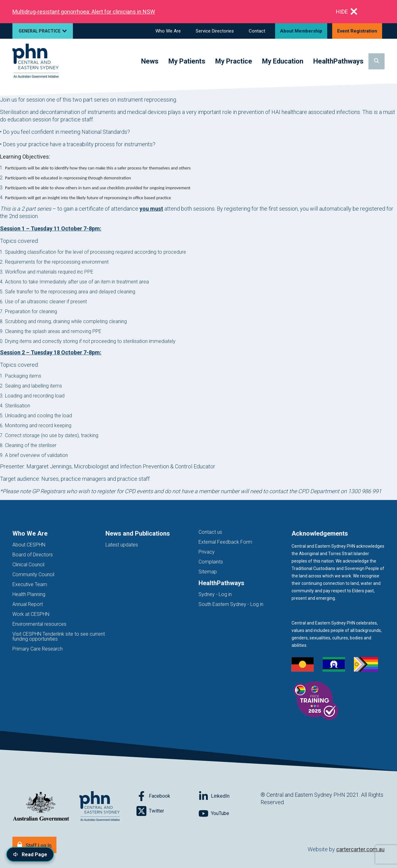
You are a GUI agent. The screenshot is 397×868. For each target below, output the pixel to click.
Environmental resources (39, 624)
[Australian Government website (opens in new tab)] (41, 807)
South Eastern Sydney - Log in (231, 604)
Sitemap (208, 572)
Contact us (210, 532)
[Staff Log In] (34, 845)
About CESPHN (29, 545)
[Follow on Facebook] (167, 796)
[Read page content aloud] (30, 854)
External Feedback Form (225, 542)
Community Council (33, 574)
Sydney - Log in (215, 594)
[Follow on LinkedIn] (230, 796)
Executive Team (30, 584)
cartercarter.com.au (360, 849)
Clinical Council (28, 565)
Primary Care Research (38, 649)
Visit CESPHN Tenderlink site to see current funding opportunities (59, 636)
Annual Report (28, 604)
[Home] (36, 61)
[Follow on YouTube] (230, 813)
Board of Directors (33, 555)
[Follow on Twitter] (167, 811)
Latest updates (122, 545)
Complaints (211, 562)
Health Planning (29, 594)
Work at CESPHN (31, 614)
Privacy (207, 552)
